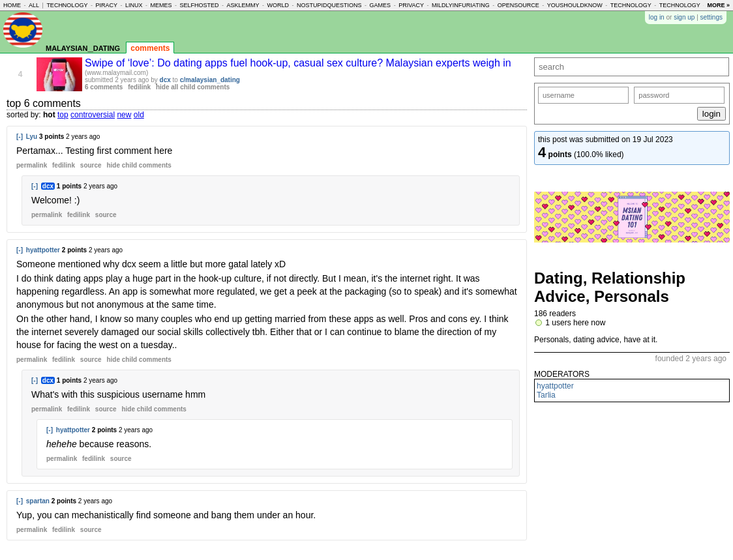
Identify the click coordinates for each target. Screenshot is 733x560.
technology (67, 5)
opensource (518, 5)
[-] (20, 137)
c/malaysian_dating (210, 80)
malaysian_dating (83, 47)
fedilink (139, 87)
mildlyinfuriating (461, 5)
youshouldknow (575, 5)
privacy (411, 5)
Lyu (32, 137)
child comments (139, 165)
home (12, 5)
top (63, 115)
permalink (32, 165)
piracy (106, 5)
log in (657, 17)
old (139, 115)
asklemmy (243, 5)
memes (161, 5)
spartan (38, 501)
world (278, 5)
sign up (684, 17)
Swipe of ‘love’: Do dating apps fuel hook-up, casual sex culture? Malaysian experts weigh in (298, 63)
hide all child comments (193, 87)
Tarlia (546, 395)
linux (134, 5)
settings (711, 17)
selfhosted (200, 5)
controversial (93, 115)
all (34, 5)
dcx (165, 80)
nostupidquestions (329, 5)
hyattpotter (43, 250)
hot (49, 115)
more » (718, 5)
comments (150, 48)
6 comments (104, 87)
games (381, 5)
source (91, 165)
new (124, 115)
